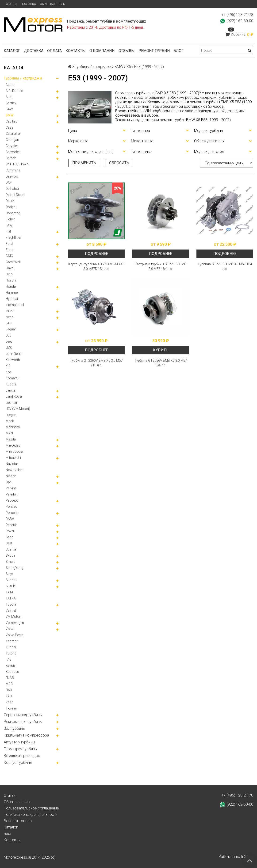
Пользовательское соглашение (31, 808)
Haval (10, 268)
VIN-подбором (157, 111)
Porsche (12, 513)
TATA (10, 592)
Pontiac (11, 507)
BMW (10, 115)
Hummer (12, 293)
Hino (9, 274)
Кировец (12, 672)
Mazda (11, 439)
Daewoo (12, 176)
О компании (102, 51)
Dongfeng (13, 213)
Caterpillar (13, 134)
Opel (9, 482)
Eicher (10, 219)
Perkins (11, 488)
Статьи (11, 4)
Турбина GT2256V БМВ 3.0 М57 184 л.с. (225, 266)
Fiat (8, 231)
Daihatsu (12, 189)
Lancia (11, 390)
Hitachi (11, 280)
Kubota (11, 384)
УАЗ (9, 696)
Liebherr (12, 403)
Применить (84, 163)
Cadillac (12, 121)
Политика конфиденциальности (31, 814)
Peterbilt (12, 494)
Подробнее (96, 254)
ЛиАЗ (10, 678)
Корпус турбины (18, 763)
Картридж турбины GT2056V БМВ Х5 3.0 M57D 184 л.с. (96, 266)
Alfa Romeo (14, 91)
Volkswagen (15, 623)
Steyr (9, 574)
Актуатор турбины (19, 742)
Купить (161, 350)
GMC (9, 256)
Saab (10, 537)
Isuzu (10, 311)
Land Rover (14, 396)
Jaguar (11, 329)
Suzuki (11, 586)
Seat (9, 543)
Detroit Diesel (15, 195)
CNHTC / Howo (17, 164)
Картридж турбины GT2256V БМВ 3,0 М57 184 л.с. (161, 266)
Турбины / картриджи (23, 78)
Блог (178, 51)
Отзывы (127, 51)
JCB (9, 335)
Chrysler (12, 146)
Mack (10, 421)
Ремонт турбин (154, 51)
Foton (10, 250)
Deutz (10, 201)
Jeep (9, 341)
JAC (9, 323)
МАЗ (9, 684)
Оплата (54, 51)
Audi (9, 97)
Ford (9, 244)
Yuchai (11, 647)
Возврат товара (18, 821)
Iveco (10, 317)
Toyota (11, 604)
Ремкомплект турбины (23, 722)
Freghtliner (13, 238)
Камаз (11, 666)
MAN (9, 433)
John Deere (14, 354)
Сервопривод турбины (23, 715)
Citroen (11, 158)
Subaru (11, 580)
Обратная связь (52, 4)
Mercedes (13, 445)
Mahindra (13, 427)
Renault (11, 525)
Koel (9, 372)
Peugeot (12, 500)
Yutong (11, 653)
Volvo (10, 629)
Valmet (11, 610)
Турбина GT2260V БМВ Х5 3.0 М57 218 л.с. (96, 363)
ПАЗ (9, 690)
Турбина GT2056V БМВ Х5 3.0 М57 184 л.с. (161, 363)
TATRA (11, 598)
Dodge (10, 207)
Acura (10, 85)
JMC (9, 348)
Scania (11, 549)
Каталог (12, 51)
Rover (10, 531)
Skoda (10, 555)
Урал (9, 702)
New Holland (15, 470)
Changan (12, 140)
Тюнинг (12, 708)
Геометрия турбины (21, 749)
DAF (9, 182)
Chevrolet (13, 152)
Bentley (11, 103)
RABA (10, 519)
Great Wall (13, 262)
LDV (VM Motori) (18, 409)
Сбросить (119, 163)
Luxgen (11, 415)
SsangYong (14, 568)
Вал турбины (15, 728)
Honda (11, 286)
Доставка (28, 4)
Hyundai (12, 299)
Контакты (76, 51)
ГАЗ (9, 659)
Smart (10, 562)
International (15, 305)
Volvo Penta (15, 635)
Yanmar (12, 641)
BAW (9, 109)
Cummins (13, 170)
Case (9, 127)
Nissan (11, 476)
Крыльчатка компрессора (26, 735)
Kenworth (13, 360)
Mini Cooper (15, 452)
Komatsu (13, 378)
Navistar (12, 464)
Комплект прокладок (22, 756)
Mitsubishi (13, 458)
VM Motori (13, 617)
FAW (9, 225)
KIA (8, 366)
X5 (129, 67)
